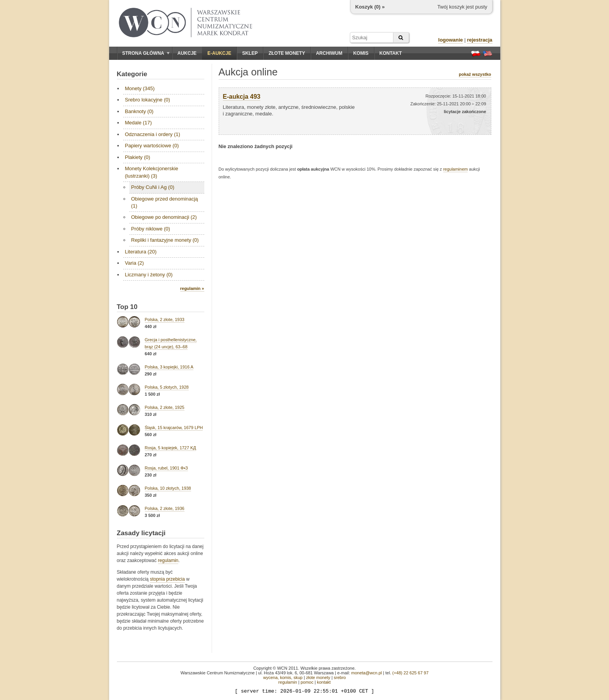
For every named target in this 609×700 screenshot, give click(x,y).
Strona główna (146, 53)
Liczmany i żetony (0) (149, 275)
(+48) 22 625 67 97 (410, 673)
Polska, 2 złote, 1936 (165, 508)
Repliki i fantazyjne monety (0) (165, 240)
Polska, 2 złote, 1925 (165, 407)
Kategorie (132, 74)
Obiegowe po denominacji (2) (164, 217)
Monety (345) (140, 88)
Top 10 (127, 307)
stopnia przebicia (167, 579)
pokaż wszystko (475, 74)
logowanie (451, 40)
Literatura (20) (141, 252)
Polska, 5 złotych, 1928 (167, 387)
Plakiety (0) (138, 157)
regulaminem (456, 169)
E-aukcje (219, 53)
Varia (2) (135, 263)
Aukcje (187, 53)
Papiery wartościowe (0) (152, 146)
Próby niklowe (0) (151, 229)
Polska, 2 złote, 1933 (165, 319)
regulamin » (192, 288)
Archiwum (329, 53)
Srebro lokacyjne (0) (148, 100)
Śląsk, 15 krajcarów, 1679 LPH (174, 428)
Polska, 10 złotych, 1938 (168, 488)
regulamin (168, 560)
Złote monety (287, 53)
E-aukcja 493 (242, 97)
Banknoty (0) (139, 111)
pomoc (307, 682)
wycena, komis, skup (283, 677)
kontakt (324, 682)
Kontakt (391, 53)
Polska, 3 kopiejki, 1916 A (169, 367)
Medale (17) (138, 123)
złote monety (318, 677)
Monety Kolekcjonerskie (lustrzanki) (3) (152, 172)
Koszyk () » (370, 7)
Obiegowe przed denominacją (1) (165, 202)
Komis (361, 53)
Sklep (250, 53)
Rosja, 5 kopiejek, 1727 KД (171, 448)
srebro (340, 677)
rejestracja (479, 40)
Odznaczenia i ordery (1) (153, 134)
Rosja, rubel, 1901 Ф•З (166, 468)
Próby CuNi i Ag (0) (153, 187)
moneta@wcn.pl (366, 673)
